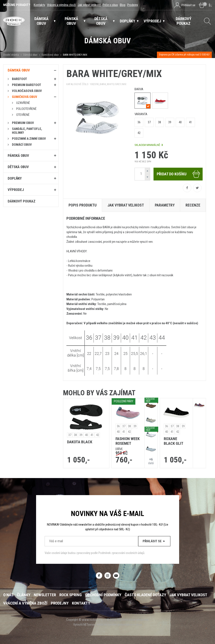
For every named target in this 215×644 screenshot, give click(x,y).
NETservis (89, 625)
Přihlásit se (154, 541)
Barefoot (20, 79)
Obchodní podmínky (103, 595)
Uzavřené (23, 103)
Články (24, 595)
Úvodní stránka (11, 55)
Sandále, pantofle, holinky (27, 131)
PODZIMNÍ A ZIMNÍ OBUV (29, 139)
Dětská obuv (18, 167)
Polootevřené (26, 109)
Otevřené (23, 115)
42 (139, 133)
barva (139, 89)
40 (180, 122)
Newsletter (45, 595)
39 (170, 122)
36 (139, 122)
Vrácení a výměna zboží (61, 5)
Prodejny (133, 5)
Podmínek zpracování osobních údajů (121, 553)
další (151, 461)
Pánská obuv (18, 156)
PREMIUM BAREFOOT (27, 85)
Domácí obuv (22, 145)
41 (190, 122)
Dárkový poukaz (22, 201)
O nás (8, 595)
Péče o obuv (110, 5)
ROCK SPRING (71, 595)
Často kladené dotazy (145, 595)
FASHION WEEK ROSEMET (128, 441)
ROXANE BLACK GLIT (174, 441)
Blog (123, 5)
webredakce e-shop (130, 625)
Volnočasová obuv (27, 91)
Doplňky (15, 178)
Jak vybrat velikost (89, 5)
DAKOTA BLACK (80, 442)
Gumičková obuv (50, 55)
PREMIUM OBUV (23, 123)
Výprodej (16, 190)
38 (159, 122)
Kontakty (39, 5)
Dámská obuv (31, 55)
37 (149, 122)
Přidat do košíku (179, 174)
